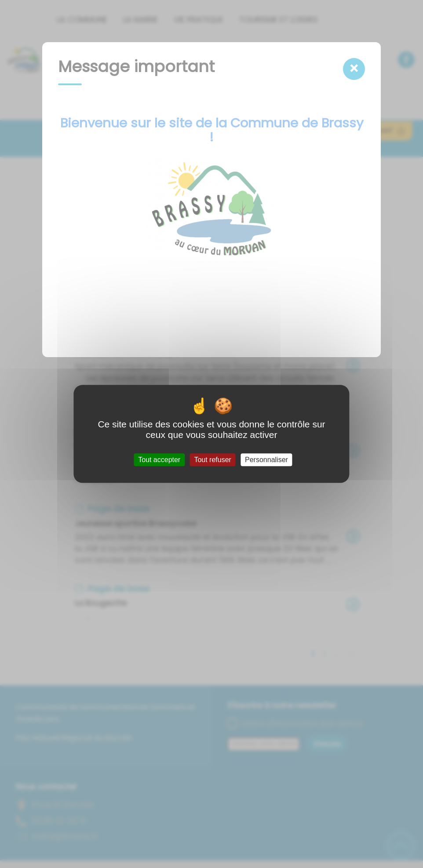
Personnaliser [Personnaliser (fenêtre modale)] (266, 460)
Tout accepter (159, 460)
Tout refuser (212, 460)
